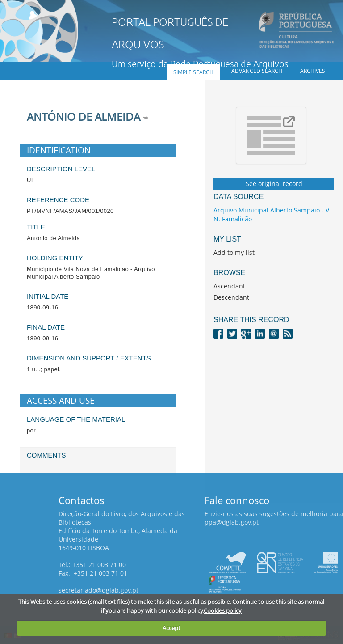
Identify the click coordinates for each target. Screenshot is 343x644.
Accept (171, 628)
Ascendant (229, 286)
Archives (313, 71)
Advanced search (257, 71)
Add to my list (234, 252)
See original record (274, 184)
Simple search (193, 72)
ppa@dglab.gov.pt (232, 522)
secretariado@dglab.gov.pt (98, 590)
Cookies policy (223, 610)
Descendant (231, 297)
